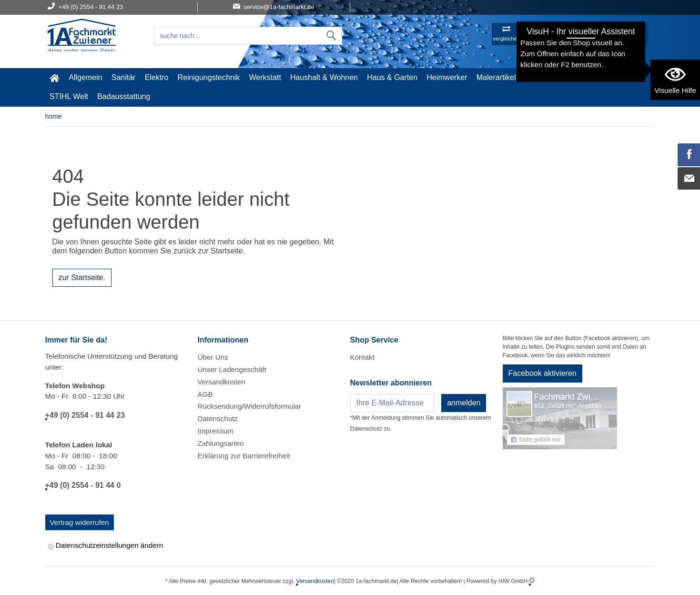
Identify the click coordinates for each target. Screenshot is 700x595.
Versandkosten (222, 382)
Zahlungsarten (221, 443)
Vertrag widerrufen (80, 522)
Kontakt (363, 357)
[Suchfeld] (238, 36)
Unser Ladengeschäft (232, 369)
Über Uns (213, 357)
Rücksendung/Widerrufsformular (250, 406)
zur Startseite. (82, 277)
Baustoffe (580, 77)
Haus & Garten (392, 77)
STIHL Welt (69, 96)
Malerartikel (496, 77)
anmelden (464, 403)
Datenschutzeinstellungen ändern (106, 546)
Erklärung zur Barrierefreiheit (244, 456)
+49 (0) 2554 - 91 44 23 (85, 415)
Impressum (216, 431)
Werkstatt (265, 77)
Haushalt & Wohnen (324, 77)
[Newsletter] (392, 403)
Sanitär (124, 77)
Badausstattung (124, 96)
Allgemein (85, 77)
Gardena (540, 77)
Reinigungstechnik (209, 77)
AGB (205, 394)
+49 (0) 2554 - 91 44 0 (83, 485)
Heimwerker (447, 77)
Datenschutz (218, 419)
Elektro (157, 77)
